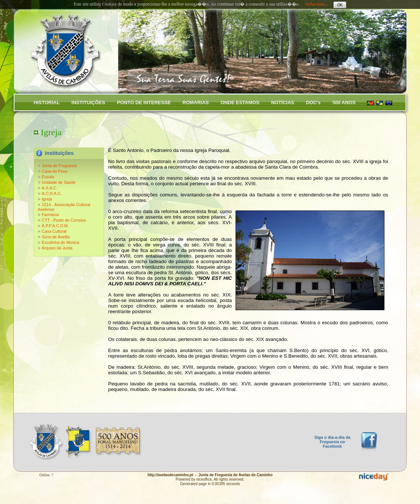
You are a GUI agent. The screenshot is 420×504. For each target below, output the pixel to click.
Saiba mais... (316, 4)
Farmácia (50, 215)
